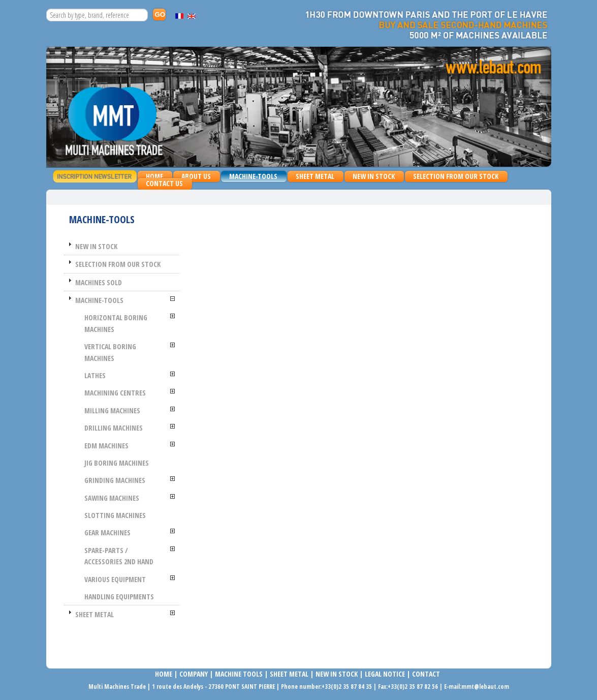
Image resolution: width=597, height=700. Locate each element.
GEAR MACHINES (107, 532)
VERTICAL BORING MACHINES (110, 352)
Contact (426, 674)
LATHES (95, 375)
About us (196, 176)
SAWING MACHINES (112, 498)
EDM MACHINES (106, 446)
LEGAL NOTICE (385, 674)
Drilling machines (114, 428)
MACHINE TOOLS (238, 674)
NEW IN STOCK (374, 176)
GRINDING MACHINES (115, 480)
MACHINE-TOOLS (251, 177)
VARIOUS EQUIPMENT (115, 579)
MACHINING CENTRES (115, 393)
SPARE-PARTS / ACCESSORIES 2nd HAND (119, 556)
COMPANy (194, 674)
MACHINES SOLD (99, 282)
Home (154, 176)
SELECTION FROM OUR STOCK (456, 176)
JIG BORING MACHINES (117, 463)
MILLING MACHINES (112, 410)
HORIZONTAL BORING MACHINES (116, 323)
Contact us (164, 183)
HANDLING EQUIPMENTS (119, 597)
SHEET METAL (312, 177)
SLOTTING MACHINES (115, 515)
